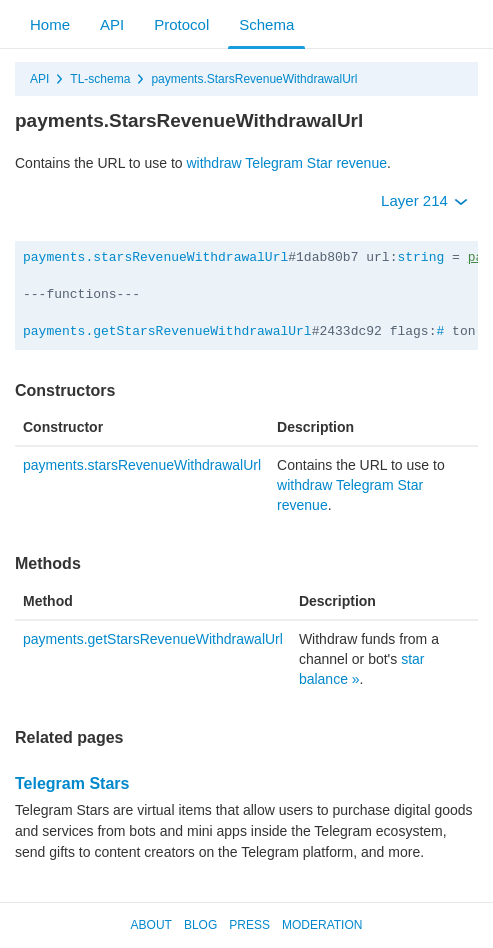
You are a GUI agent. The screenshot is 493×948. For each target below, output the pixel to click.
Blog (200, 925)
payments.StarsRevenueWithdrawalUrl (254, 79)
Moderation (322, 925)
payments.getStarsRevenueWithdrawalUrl (167, 331)
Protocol (181, 24)
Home (50, 24)
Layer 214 (424, 200)
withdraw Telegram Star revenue (286, 163)
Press (249, 925)
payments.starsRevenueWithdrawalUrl (155, 257)
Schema (266, 24)
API (112, 24)
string (420, 257)
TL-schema (100, 79)
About (151, 925)
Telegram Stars (72, 783)
